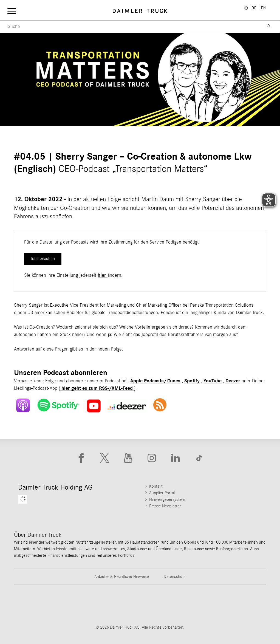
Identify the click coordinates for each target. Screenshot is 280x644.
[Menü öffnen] (12, 11)
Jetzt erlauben (43, 259)
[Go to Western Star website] (118, 604)
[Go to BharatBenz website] (204, 604)
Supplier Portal (162, 493)
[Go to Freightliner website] (33, 604)
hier (103, 275)
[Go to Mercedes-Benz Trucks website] (162, 604)
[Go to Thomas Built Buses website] (76, 604)
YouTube (213, 381)
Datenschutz (175, 577)
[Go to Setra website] (247, 604)
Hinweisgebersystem (167, 499)
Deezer (233, 381)
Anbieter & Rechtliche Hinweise (122, 577)
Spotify (192, 381)
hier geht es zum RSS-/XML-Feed (97, 388)
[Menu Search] (130, 27)
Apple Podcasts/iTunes (155, 381)
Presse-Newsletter (165, 506)
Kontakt (156, 486)
